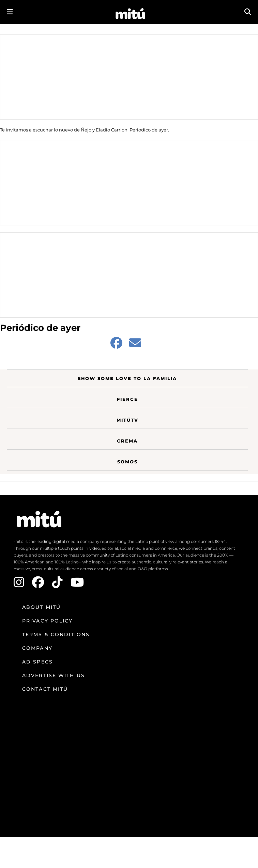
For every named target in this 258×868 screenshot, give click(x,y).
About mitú (41, 607)
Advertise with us (54, 675)
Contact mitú (45, 689)
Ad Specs (37, 662)
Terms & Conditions (56, 634)
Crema (127, 441)
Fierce (127, 399)
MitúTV (127, 420)
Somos (127, 462)
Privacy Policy (47, 621)
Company (37, 648)
